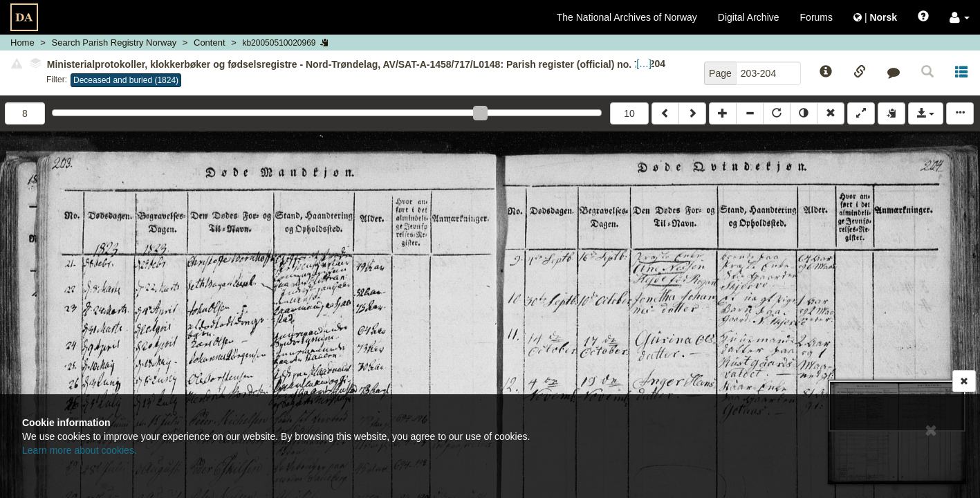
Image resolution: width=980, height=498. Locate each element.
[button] (960, 17)
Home (22, 43)
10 (629, 113)
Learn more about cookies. (80, 450)
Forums (816, 17)
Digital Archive (749, 17)
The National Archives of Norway (627, 17)
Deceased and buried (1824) (126, 80)
